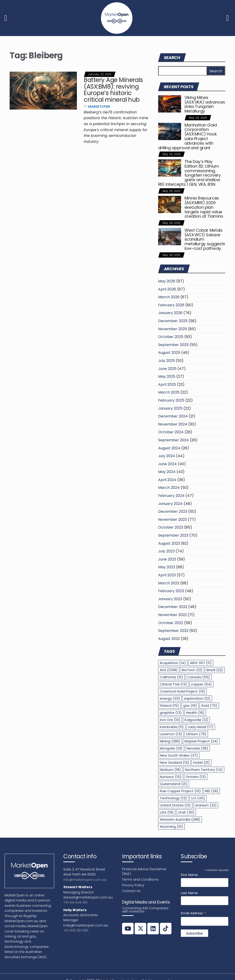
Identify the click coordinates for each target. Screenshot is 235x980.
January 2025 (170, 408)
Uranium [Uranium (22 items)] (206, 805)
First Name (189, 875)
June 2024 (167, 464)
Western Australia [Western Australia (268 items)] (180, 819)
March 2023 (169, 583)
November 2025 (173, 329)
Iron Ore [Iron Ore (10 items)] (170, 720)
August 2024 (169, 448)
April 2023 (167, 575)
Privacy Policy (133, 885)
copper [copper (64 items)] (201, 684)
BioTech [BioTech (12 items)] (192, 670)
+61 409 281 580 (76, 930)
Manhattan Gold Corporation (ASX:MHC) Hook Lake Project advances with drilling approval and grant (187, 136)
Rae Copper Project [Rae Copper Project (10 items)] (180, 791)
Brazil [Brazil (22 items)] (215, 670)
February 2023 (171, 591)
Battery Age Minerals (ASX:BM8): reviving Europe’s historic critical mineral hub (113, 90)
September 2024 (173, 440)
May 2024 (167, 472)
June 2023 (167, 559)
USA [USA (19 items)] (167, 812)
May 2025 (167, 376)
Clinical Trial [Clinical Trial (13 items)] (173, 684)
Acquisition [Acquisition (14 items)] (173, 663)
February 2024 (171, 496)
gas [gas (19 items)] (190, 705)
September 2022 (173, 631)
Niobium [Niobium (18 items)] (170, 770)
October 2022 (171, 623)
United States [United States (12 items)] (175, 805)
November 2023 (172, 520)
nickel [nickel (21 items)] (201, 762)
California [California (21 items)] (171, 677)
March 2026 (169, 297)
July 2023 (166, 551)
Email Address (193, 913)
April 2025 (167, 384)
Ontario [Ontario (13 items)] (196, 777)
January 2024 (170, 504)
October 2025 (171, 337)
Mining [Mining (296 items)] (170, 741)
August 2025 (169, 353)
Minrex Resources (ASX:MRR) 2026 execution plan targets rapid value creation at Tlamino (204, 207)
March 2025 (169, 392)
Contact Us (131, 891)
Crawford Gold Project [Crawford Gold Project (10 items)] (182, 691)
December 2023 (173, 511)
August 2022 (169, 639)
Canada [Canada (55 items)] (199, 677)
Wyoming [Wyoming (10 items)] (171, 827)
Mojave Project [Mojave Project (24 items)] (201, 741)
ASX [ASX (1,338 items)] (169, 670)
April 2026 (167, 289)
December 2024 (173, 416)
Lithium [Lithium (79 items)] (196, 734)
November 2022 (172, 615)
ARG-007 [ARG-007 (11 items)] (201, 663)
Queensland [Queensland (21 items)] (174, 784)
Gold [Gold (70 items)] (209, 705)
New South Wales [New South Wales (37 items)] (179, 755)
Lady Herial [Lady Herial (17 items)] (201, 727)
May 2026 (167, 281)
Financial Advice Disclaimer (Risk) (144, 871)
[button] (6, 18)
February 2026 (171, 305)
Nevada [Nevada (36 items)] (197, 748)
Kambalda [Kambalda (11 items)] (172, 727)
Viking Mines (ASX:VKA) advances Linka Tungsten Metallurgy (205, 104)
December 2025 (173, 321)
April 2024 (167, 480)
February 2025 (171, 400)
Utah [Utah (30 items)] (186, 812)
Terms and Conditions (140, 879)
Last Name (189, 893)
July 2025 (166, 361)
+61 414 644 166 (75, 902)
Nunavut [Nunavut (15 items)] (171, 777)
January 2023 (170, 599)
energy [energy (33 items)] (170, 698)
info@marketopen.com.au (85, 880)
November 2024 (173, 424)
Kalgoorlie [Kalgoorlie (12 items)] (196, 720)
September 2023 (173, 535)
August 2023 (169, 543)
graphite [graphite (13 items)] (171, 713)
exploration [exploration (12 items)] (197, 698)
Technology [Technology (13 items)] (173, 798)
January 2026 (170, 313)
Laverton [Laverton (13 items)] (171, 734)
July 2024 (167, 456)
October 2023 (171, 527)
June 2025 (167, 369)
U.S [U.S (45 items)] (198, 798)
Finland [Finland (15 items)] (169, 705)
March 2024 (169, 488)
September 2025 (173, 345)
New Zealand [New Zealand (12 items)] (174, 762)
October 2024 (171, 432)
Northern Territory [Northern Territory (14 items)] (204, 770)
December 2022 (173, 607)
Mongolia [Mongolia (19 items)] (171, 748)
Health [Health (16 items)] (195, 713)
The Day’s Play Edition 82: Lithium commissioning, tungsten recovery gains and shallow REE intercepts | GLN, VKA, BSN (189, 173)
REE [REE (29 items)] (212, 791)
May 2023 (167, 567)
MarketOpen (99, 107)
